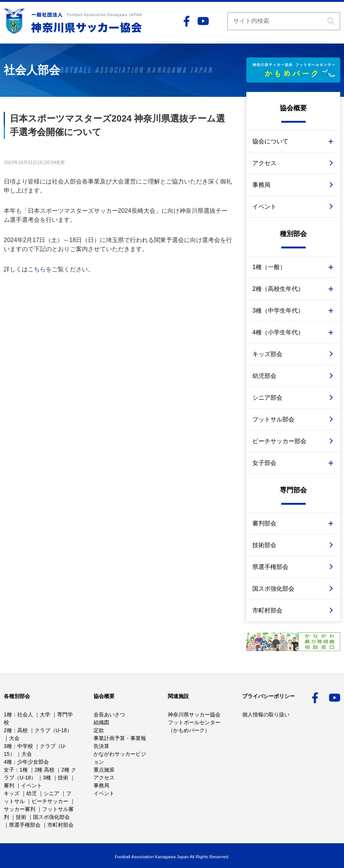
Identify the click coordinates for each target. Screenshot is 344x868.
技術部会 (264, 545)
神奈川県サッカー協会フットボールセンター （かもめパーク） (194, 722)
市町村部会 (267, 610)
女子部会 (264, 463)
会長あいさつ (109, 715)
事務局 (261, 185)
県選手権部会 (270, 567)
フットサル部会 (273, 419)
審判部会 (264, 523)
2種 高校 (45, 770)
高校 (23, 730)
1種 (8, 715)
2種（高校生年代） (278, 289)
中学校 (25, 746)
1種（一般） (269, 267)
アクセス (264, 163)
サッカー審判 (20, 809)
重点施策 (104, 770)
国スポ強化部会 (273, 589)
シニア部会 (267, 398)
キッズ (12, 793)
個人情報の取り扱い (266, 715)
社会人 (25, 715)
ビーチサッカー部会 (279, 441)
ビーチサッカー (50, 801)
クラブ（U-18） (53, 730)
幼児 (32, 793)
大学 (45, 715)
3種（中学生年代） (278, 311)
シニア (51, 793)
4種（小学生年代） (278, 332)
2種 (8, 730)
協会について (270, 141)
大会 (14, 738)
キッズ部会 (267, 354)
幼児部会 (264, 376)
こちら (37, 269)
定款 (99, 730)
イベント (264, 207)
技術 (63, 778)
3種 (8, 746)
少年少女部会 (33, 762)
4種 (8, 762)
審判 (9, 785)
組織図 (101, 722)
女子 (9, 770)
